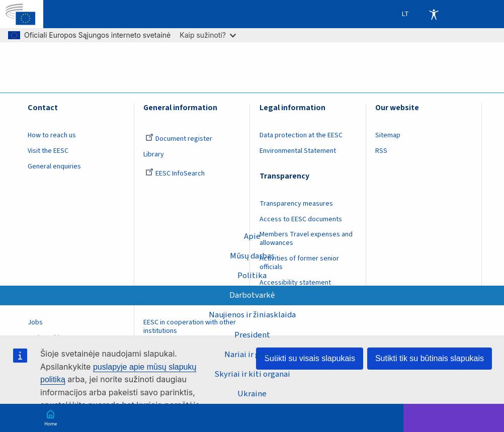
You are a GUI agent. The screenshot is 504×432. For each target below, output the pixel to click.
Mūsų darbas (252, 256)
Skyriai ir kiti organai (252, 374)
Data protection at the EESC (301, 135)
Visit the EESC (48, 151)
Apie (252, 236)
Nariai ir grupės (252, 355)
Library (154, 154)
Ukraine (252, 394)
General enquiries (54, 166)
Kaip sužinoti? (208, 35)
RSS (381, 151)
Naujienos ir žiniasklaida (252, 315)
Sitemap (388, 135)
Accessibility (434, 14)
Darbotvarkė (252, 295)
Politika (252, 276)
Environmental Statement (298, 151)
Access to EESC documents (301, 219)
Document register (179, 139)
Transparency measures (296, 204)
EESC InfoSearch (175, 174)
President (252, 335)
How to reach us (52, 135)
